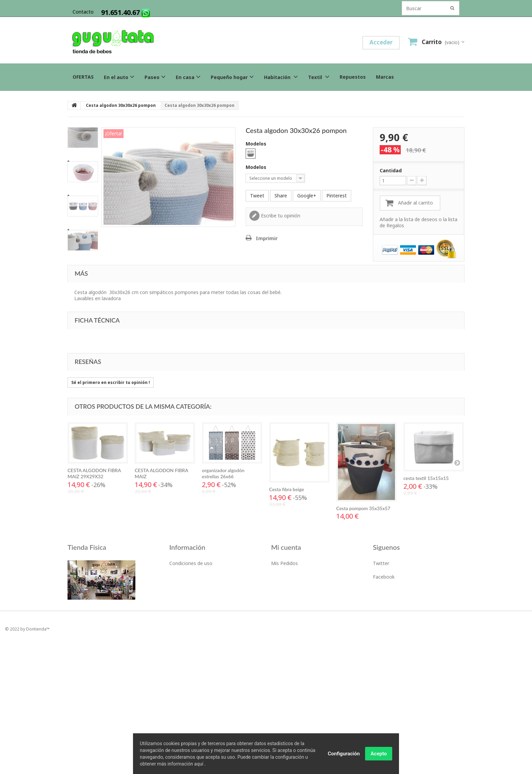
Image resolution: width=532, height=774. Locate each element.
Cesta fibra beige (287, 489)
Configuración (344, 754)
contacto (83, 12)
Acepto (379, 754)
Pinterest (337, 196)
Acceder (381, 42)
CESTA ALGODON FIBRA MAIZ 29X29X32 (94, 473)
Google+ (307, 196)
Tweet (257, 196)
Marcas (385, 77)
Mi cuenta (286, 547)
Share (281, 196)
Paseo (155, 77)
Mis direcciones (288, 577)
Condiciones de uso (191, 563)
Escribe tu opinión (280, 216)
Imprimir (267, 238)
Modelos (257, 144)
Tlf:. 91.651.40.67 (86, 622)
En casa (188, 77)
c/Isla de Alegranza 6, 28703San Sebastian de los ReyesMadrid (99, 641)
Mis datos (282, 590)
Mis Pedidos (284, 563)
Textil (319, 77)
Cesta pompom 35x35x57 (363, 508)
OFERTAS (83, 77)
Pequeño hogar (232, 77)
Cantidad (391, 171)
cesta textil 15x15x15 (426, 478)
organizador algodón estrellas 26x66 (223, 473)
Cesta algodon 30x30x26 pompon (121, 105)
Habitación (281, 77)
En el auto (119, 77)
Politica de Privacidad (193, 590)
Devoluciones (184, 577)
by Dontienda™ (35, 756)
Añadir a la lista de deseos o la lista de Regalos (419, 222)
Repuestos (353, 77)
